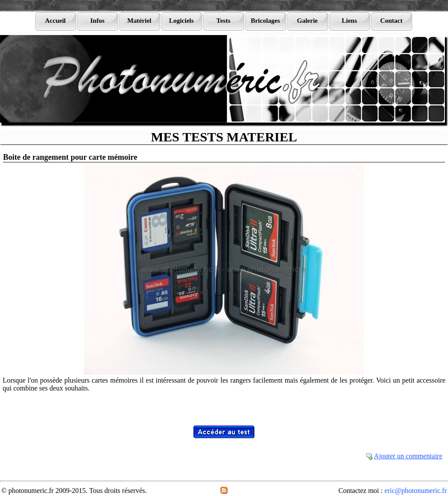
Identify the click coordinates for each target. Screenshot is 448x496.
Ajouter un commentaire (408, 456)
